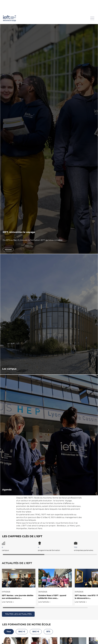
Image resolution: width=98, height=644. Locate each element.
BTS (48, 632)
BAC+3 (22, 632)
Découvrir (8, 250)
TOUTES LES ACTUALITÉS (18, 614)
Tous (9, 632)
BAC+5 (36, 632)
